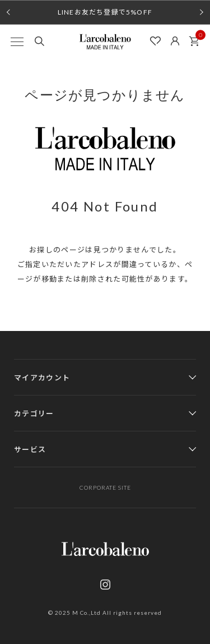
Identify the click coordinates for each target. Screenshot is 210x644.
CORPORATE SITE (105, 487)
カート (197, 38)
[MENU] (17, 42)
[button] (8, 12)
